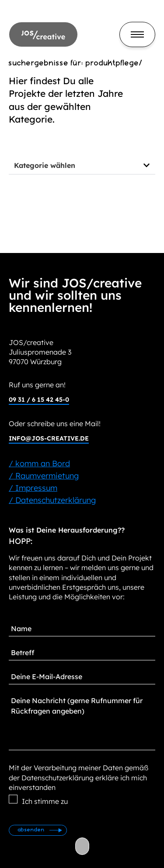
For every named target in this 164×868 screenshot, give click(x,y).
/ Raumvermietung (44, 476)
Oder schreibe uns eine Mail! (55, 424)
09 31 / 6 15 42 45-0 (39, 400)
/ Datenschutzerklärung (52, 500)
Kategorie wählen (45, 165)
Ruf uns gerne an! (37, 385)
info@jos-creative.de (49, 438)
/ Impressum (33, 488)
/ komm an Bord (39, 463)
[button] (82, 166)
